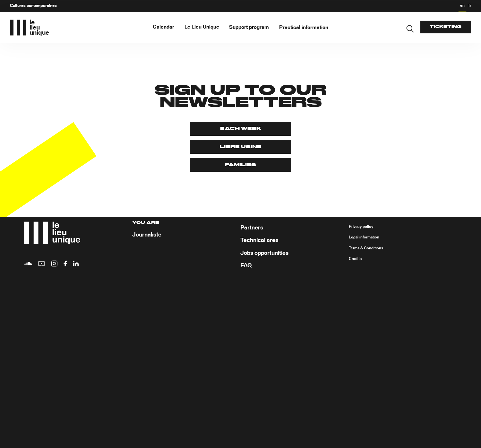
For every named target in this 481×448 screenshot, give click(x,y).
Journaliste (147, 235)
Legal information (364, 238)
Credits (355, 259)
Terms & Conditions (366, 248)
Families (240, 165)
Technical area (259, 241)
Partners (252, 228)
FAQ (246, 266)
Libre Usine (241, 147)
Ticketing (446, 27)
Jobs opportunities (264, 253)
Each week (241, 129)
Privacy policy (361, 227)
